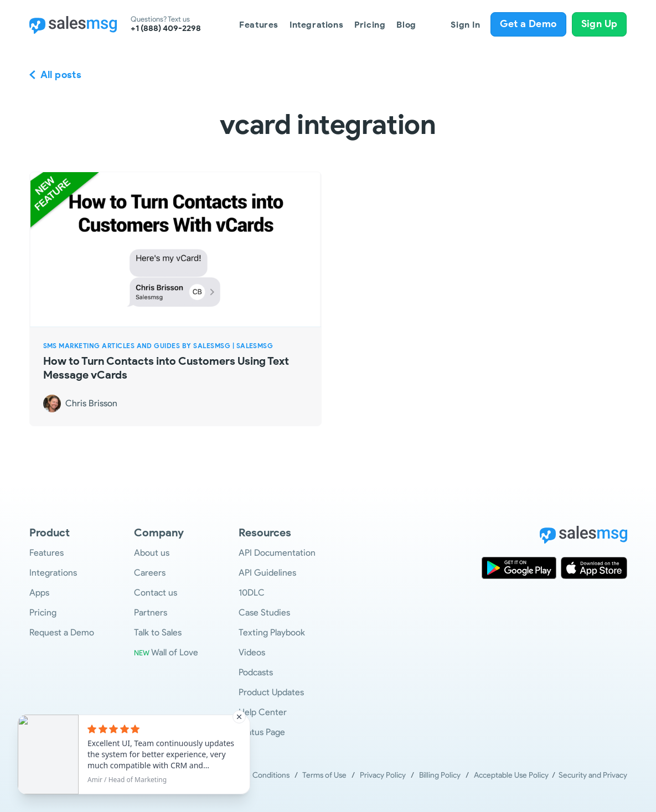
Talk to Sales (158, 632)
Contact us (156, 593)
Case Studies (264, 612)
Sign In (465, 25)
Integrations (316, 25)
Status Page (262, 732)
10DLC (252, 593)
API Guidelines (267, 573)
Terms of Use (324, 775)
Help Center (263, 712)
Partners (151, 612)
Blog (406, 25)
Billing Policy (440, 775)
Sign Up (600, 24)
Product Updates (271, 692)
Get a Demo (528, 24)
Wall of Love (166, 652)
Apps (39, 593)
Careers (150, 573)
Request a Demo (62, 632)
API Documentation (277, 553)
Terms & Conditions (256, 775)
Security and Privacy (593, 775)
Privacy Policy (383, 775)
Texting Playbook (272, 632)
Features (259, 25)
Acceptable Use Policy (513, 775)
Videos (252, 652)
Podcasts (256, 672)
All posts (61, 75)
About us (152, 553)
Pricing (370, 25)
